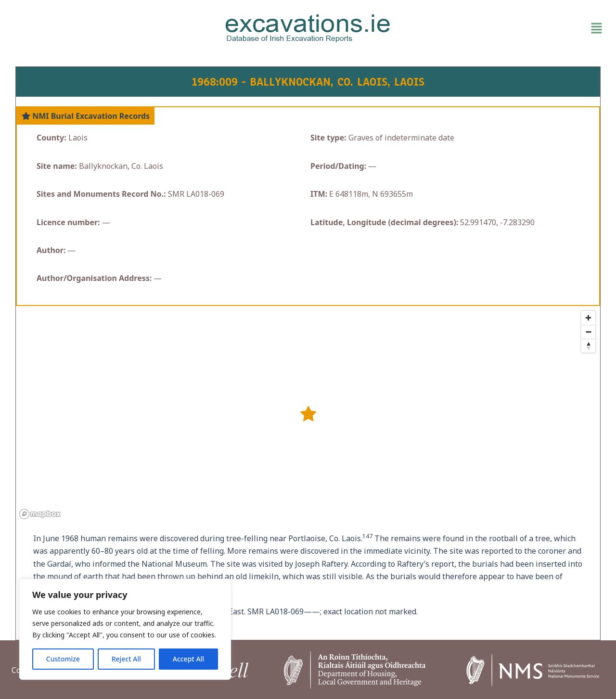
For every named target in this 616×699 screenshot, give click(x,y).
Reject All (126, 659)
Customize (63, 659)
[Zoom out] (588, 332)
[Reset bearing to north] (588, 346)
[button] (510, 28)
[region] (125, 629)
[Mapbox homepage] (40, 514)
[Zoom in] (588, 318)
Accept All (188, 659)
